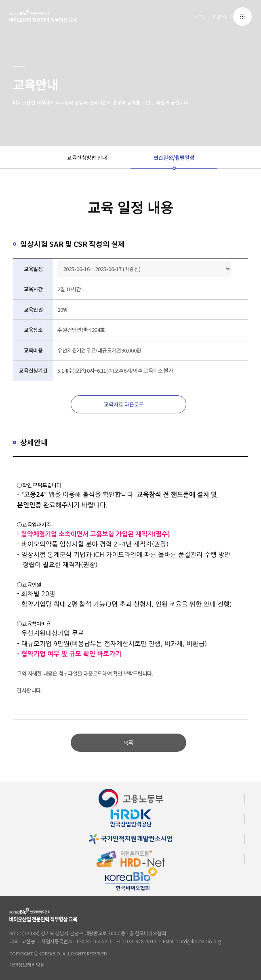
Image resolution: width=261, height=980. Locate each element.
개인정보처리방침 (27, 964)
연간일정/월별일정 (174, 157)
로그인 (200, 16)
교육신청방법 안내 (87, 157)
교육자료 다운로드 (124, 404)
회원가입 (220, 16)
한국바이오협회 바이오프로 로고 (43, 17)
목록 (128, 743)
